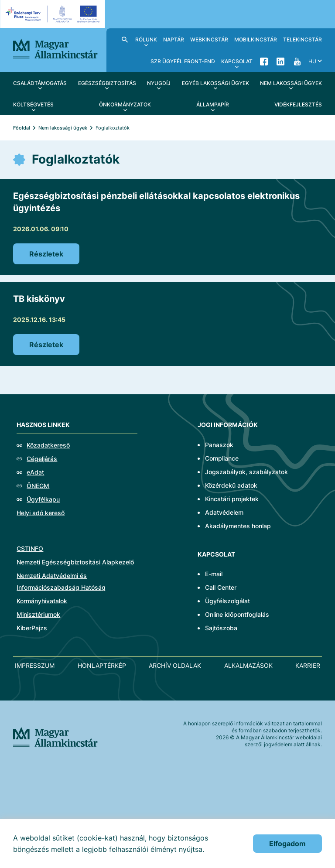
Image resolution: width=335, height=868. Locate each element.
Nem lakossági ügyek (63, 128)
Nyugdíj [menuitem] (159, 83)
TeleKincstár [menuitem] (303, 39)
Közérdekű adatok (231, 485)
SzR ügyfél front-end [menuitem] (183, 61)
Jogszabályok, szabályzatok (246, 472)
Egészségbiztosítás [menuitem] (107, 83)
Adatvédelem (224, 512)
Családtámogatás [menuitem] (40, 83)
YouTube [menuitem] (297, 61)
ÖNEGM (38, 486)
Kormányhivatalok (42, 601)
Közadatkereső (48, 445)
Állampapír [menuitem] (213, 104)
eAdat (35, 472)
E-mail (214, 574)
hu (312, 61)
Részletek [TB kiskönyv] (46, 345)
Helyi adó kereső (41, 513)
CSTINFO (30, 548)
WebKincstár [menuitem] (209, 39)
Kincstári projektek (232, 499)
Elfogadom (287, 844)
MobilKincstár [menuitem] (256, 39)
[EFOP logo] (54, 14)
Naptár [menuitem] (174, 39)
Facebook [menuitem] (264, 61)
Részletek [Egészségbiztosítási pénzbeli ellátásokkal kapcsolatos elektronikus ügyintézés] (46, 254)
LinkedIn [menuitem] (280, 61)
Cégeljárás (42, 459)
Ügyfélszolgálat (227, 601)
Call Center (221, 587)
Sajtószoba (221, 628)
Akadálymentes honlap (238, 526)
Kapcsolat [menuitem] (237, 61)
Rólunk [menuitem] (146, 39)
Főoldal (22, 128)
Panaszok (219, 445)
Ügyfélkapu (43, 499)
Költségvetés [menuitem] (33, 104)
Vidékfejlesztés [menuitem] (298, 104)
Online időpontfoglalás (237, 614)
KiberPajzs (32, 628)
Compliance (222, 458)
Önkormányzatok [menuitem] (125, 104)
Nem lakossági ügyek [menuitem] (291, 83)
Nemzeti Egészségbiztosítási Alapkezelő (75, 562)
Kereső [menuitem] (125, 39)
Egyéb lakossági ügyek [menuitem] (215, 83)
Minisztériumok (38, 614)
